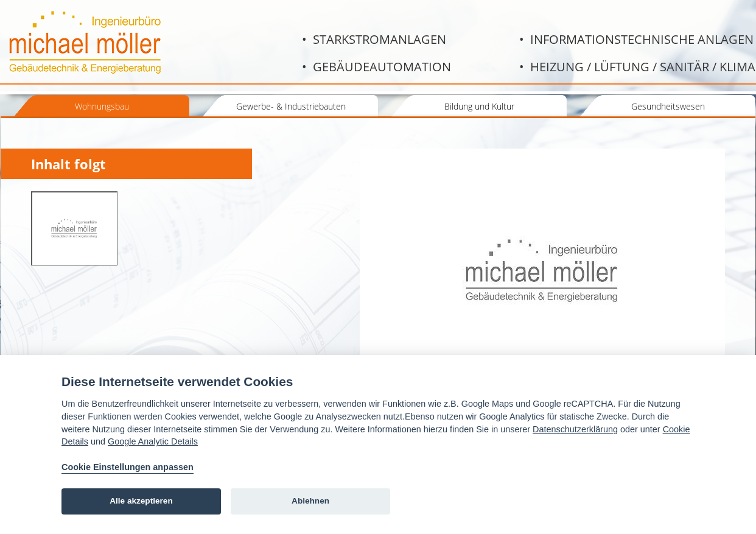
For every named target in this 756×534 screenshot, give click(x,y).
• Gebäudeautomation (376, 67)
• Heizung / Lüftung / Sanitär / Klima (637, 67)
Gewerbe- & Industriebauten (291, 106)
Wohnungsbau (102, 106)
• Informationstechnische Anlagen (636, 39)
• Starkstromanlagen (374, 39)
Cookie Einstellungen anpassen (128, 467)
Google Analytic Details (153, 441)
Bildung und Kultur (479, 106)
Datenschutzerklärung (575, 429)
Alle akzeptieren (141, 501)
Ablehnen (310, 501)
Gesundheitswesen (668, 106)
